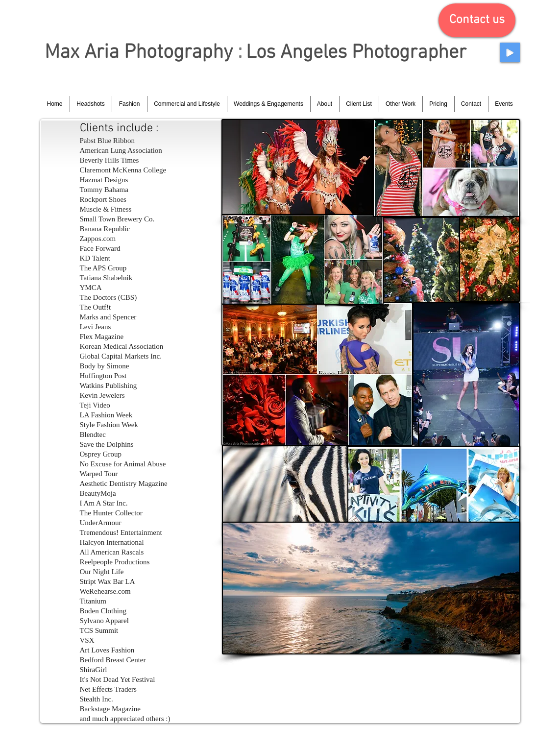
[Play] (510, 52)
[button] (477, 20)
